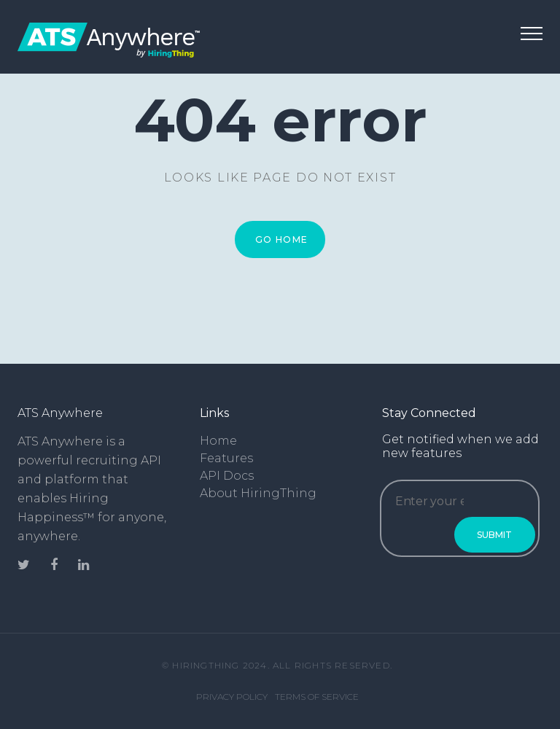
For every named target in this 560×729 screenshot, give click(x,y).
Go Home (282, 239)
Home (218, 441)
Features (226, 458)
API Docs (227, 476)
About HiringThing (258, 493)
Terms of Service (317, 697)
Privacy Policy (232, 697)
